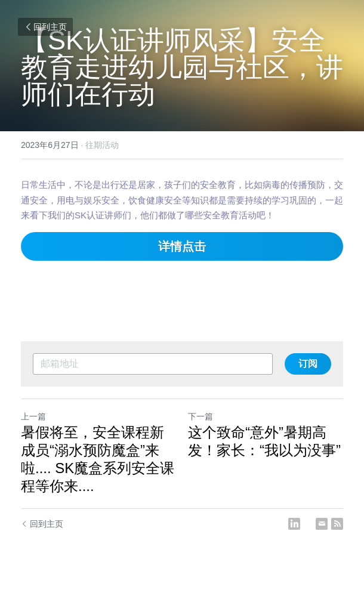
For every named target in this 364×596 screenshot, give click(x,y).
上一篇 (33, 416)
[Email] (322, 524)
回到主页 (45, 27)
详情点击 (182, 246)
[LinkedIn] (294, 524)
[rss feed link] (337, 524)
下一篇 (200, 416)
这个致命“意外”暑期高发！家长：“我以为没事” (264, 441)
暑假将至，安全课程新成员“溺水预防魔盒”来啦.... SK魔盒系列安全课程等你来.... (98, 459)
